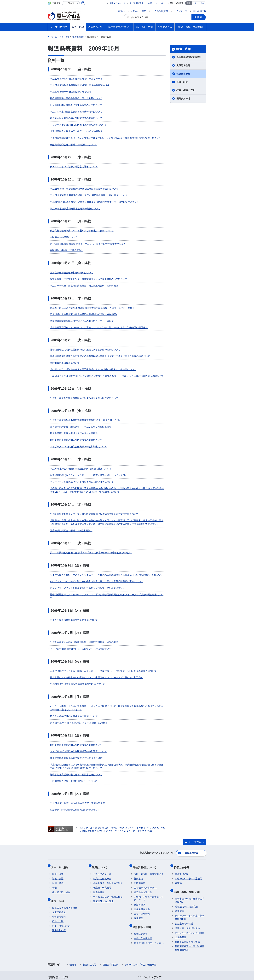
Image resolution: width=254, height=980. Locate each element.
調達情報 (179, 855)
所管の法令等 (183, 815)
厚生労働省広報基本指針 (189, 57)
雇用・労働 (58, 829)
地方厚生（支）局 (143, 839)
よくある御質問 (160, 11)
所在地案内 (140, 829)
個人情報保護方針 (94, 951)
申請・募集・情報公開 (188, 837)
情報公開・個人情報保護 (187, 872)
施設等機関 (140, 851)
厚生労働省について (146, 815)
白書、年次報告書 (143, 882)
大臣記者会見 (183, 65)
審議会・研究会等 (102, 834)
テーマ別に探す (61, 815)
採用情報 (139, 865)
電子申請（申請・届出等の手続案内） (190, 844)
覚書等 (178, 829)
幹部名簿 (139, 825)
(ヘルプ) (159, 3)
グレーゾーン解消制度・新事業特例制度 (190, 861)
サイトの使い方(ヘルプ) (62, 955)
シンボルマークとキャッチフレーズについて (132, 951)
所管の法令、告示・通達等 (189, 825)
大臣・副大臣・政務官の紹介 (149, 820)
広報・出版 (182, 82)
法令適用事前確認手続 (186, 850)
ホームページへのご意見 (112, 955)
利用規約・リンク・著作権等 (65, 951)
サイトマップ (180, 11)
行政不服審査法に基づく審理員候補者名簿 (190, 892)
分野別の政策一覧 (102, 820)
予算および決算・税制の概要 (108, 843)
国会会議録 (99, 839)
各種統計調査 (141, 878)
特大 (203, 3)
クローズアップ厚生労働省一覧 (141, 908)
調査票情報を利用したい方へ (149, 887)
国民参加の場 (200, 11)
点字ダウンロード (117, 3)
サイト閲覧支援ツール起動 (142, 3)
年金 (54, 834)
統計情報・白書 (143, 872)
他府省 (73, 908)
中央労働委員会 (142, 856)
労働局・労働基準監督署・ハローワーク (149, 845)
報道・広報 (184, 49)
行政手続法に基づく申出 (187, 886)
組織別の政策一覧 (102, 825)
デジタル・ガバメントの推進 (190, 876)
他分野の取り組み (61, 839)
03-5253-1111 (104, 969)
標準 (189, 3)
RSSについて (87, 955)
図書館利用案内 (110, 908)
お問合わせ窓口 (138, 11)
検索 (201, 17)
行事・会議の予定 (185, 90)
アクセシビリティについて (174, 951)
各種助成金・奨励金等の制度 (108, 829)
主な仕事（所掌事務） (145, 834)
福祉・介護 (58, 825)
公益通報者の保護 (184, 867)
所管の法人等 (89, 908)
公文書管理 (181, 881)
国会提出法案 (182, 820)
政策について (101, 815)
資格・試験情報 (142, 860)
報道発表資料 (183, 74)
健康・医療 (58, 820)
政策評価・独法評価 (103, 848)
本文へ (121, 11)
